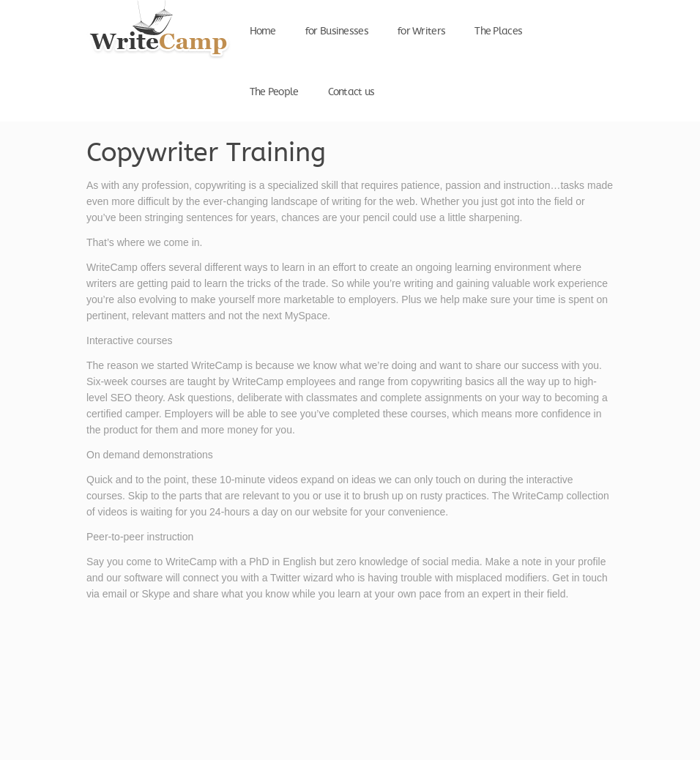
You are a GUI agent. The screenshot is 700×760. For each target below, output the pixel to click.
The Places (498, 31)
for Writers (421, 31)
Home (263, 31)
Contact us (351, 92)
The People (274, 92)
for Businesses (337, 31)
